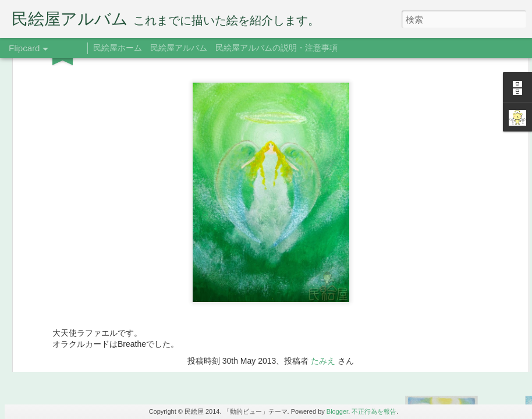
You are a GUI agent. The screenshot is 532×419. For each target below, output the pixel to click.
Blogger (337, 411)
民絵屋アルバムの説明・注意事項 (276, 48)
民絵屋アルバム (179, 48)
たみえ (323, 169)
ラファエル (285, 186)
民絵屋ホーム (118, 48)
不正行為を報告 (374, 411)
